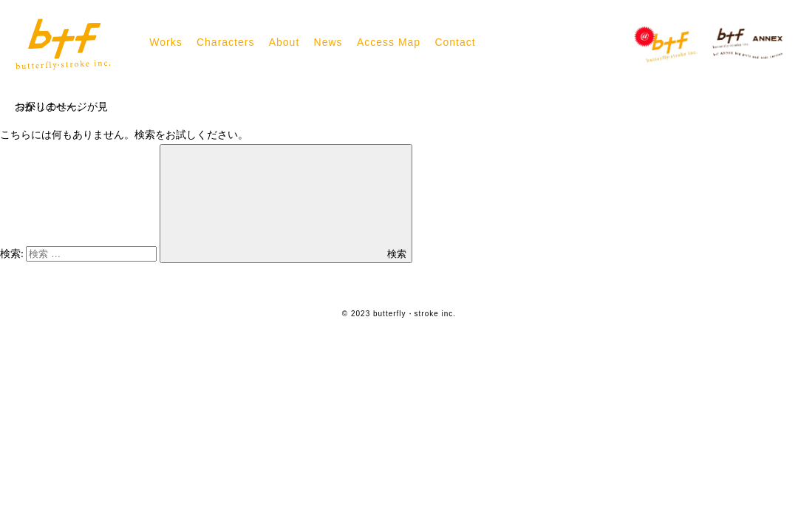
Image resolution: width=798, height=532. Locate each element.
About (284, 42)
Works (166, 42)
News (328, 42)
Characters (225, 42)
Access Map (389, 42)
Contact (455, 42)
